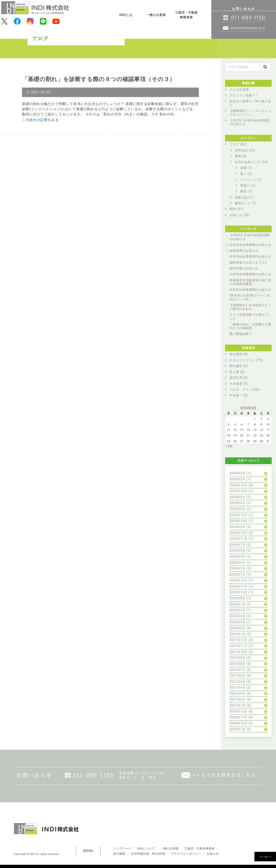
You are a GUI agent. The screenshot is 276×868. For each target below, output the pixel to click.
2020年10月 (238, 723)
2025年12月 (238, 485)
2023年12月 (238, 533)
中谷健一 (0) (239, 395)
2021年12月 (238, 640)
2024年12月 (238, 515)
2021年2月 (238, 700)
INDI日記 (241, 150)
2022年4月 (238, 616)
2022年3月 (238, 622)
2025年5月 (238, 503)
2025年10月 (238, 491)
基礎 (243, 168)
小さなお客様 (239, 90)
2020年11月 (238, 717)
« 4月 (229, 446)
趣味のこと (243, 203)
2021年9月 (238, 658)
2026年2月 (238, 479)
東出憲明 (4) (239, 354)
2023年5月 (238, 551)
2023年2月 (238, 569)
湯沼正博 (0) (239, 378)
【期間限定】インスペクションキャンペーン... (250, 113)
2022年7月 (238, 604)
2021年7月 (238, 670)
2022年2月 (238, 628)
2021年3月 (238, 694)
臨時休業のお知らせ (244, 251)
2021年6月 (238, 676)
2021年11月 (238, 646)
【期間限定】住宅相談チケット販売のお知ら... (250, 307)
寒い (243, 174)
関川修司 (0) (239, 366)
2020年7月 (238, 729)
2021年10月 (238, 652)
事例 (238, 156)
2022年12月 (238, 580)
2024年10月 (238, 521)
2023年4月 (238, 557)
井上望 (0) (237, 372)
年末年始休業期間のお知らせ (250, 245)
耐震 (243, 191)
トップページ (122, 848)
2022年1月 (238, 634)
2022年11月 (238, 586)
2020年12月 (238, 712)
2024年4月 (238, 527)
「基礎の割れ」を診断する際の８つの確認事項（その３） (99, 79)
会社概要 (119, 854)
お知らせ (236, 215)
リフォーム (248, 180)
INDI (233, 209)
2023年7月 (238, 545)
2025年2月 (238, 509)
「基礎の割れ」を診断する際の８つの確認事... (250, 326)
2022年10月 (238, 593)
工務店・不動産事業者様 (186, 15)
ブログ (234, 144)
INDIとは (126, 15)
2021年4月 (238, 688)
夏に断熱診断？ (241, 334)
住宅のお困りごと (248, 162)
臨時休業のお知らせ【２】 (249, 263)
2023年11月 (238, 539)
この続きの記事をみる (40, 120)
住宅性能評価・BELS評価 (148, 854)
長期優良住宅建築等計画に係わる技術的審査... (250, 282)
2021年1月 (238, 706)
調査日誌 (241, 197)
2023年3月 (238, 563)
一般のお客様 (156, 15)
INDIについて (146, 848)
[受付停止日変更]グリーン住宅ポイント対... (250, 297)
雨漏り (245, 186)
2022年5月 (238, 610)
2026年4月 (238, 473)
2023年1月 (238, 575)
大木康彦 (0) (239, 384)
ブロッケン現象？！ (244, 95)
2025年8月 (238, 497)
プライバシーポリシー (186, 854)
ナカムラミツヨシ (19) (246, 360)
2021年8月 (238, 664)
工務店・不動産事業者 (200, 848)
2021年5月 (238, 682)
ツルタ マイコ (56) (244, 390)
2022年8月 (238, 598)
